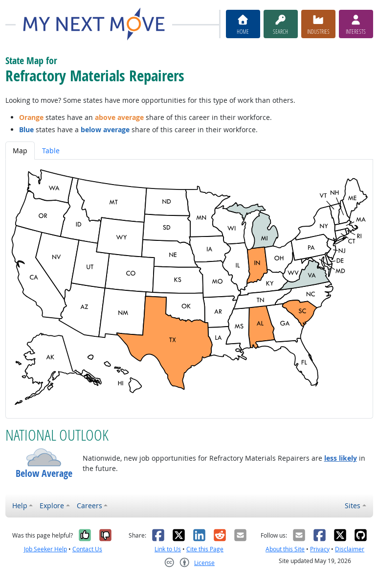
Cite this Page (205, 549)
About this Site (285, 549)
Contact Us (87, 549)
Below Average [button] (44, 473)
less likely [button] (341, 458)
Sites (353, 506)
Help (20, 506)
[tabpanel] (189, 289)
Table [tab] (51, 151)
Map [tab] (20, 151)
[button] (44, 457)
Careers (89, 506)
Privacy (320, 549)
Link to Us (168, 549)
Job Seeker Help (45, 549)
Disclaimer (350, 549)
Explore (52, 506)
